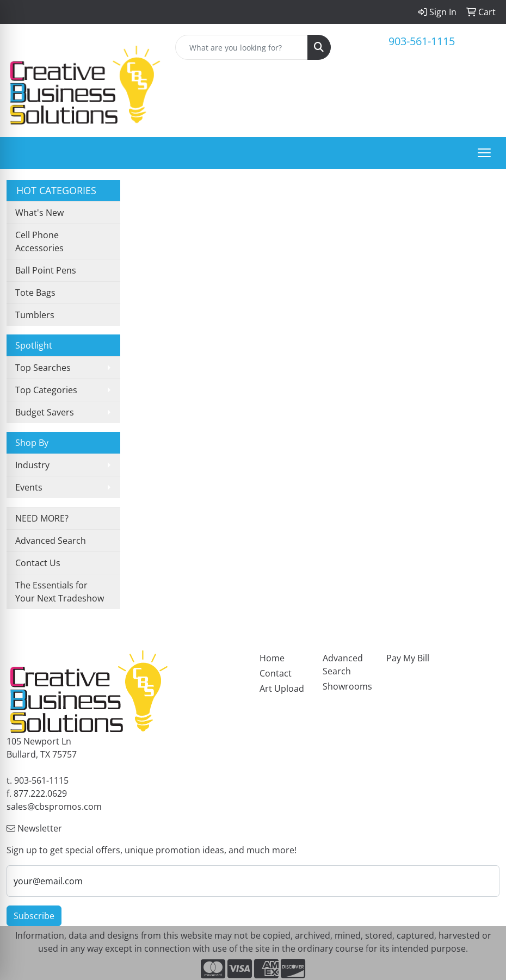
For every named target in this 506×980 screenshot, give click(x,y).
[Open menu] (484, 153)
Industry (32, 465)
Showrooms (347, 686)
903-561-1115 (422, 41)
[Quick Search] (242, 47)
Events (29, 487)
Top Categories (46, 390)
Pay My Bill (408, 658)
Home (272, 658)
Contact (276, 673)
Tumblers (35, 315)
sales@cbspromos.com (54, 807)
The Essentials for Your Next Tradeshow (60, 592)
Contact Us (38, 563)
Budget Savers (45, 412)
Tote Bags (35, 293)
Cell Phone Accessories (39, 241)
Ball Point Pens (46, 270)
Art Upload (282, 689)
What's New (39, 213)
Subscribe (34, 916)
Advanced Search (51, 541)
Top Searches (43, 368)
